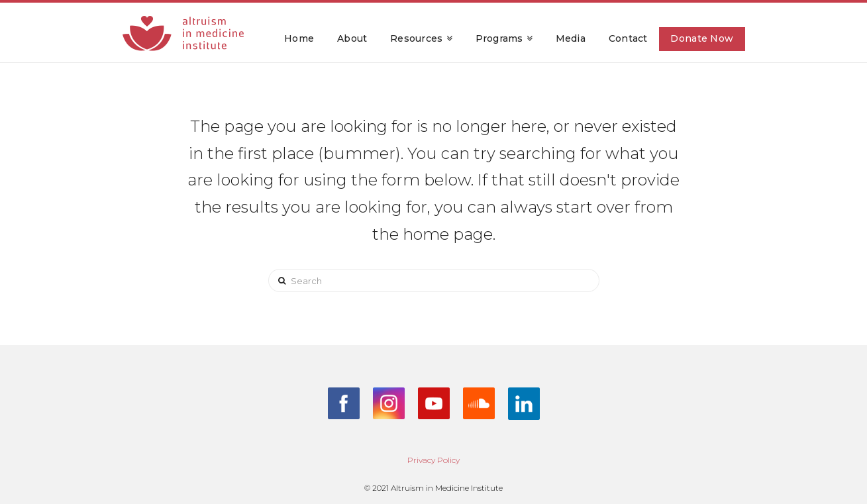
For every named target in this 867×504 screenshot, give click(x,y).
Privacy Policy (433, 460)
